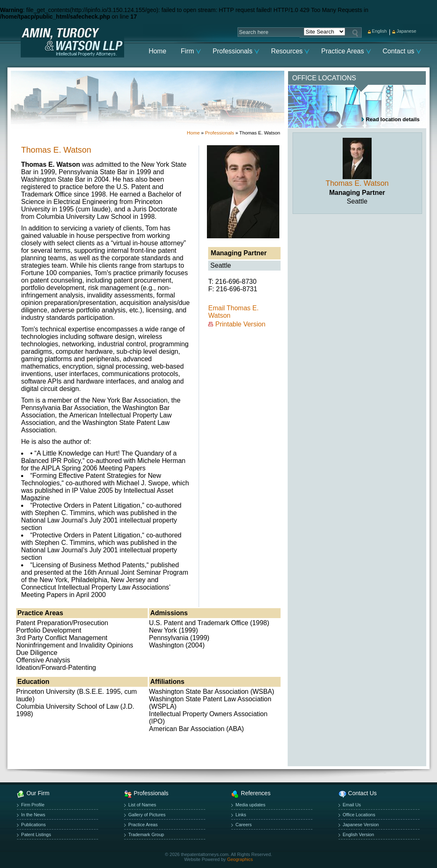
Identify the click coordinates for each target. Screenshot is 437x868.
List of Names (142, 805)
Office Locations (359, 815)
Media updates (250, 805)
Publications (33, 825)
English (379, 31)
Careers (244, 825)
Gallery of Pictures (147, 815)
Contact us (399, 51)
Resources (287, 51)
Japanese (406, 31)
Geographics (240, 859)
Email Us (352, 805)
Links (241, 815)
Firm (187, 51)
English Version (358, 834)
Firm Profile (33, 805)
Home (157, 51)
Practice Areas (342, 51)
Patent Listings (36, 834)
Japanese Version (361, 825)
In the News (33, 815)
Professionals (233, 51)
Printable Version (240, 324)
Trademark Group (146, 834)
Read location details (393, 119)
